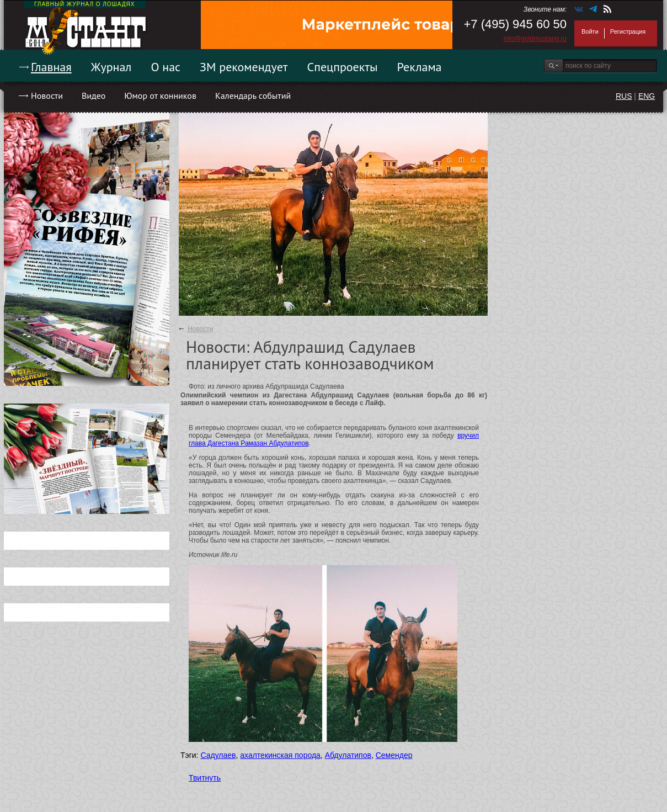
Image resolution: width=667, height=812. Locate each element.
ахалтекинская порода (280, 755)
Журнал (111, 67)
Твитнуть (205, 778)
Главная (51, 67)
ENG (647, 96)
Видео (94, 95)
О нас (166, 67)
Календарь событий (253, 95)
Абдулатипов (348, 755)
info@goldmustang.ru (535, 39)
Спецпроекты (343, 67)
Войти (590, 31)
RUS (624, 96)
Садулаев (218, 755)
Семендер (394, 755)
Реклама (420, 67)
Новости (47, 95)
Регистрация (628, 31)
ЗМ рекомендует (244, 67)
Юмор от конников (160, 95)
